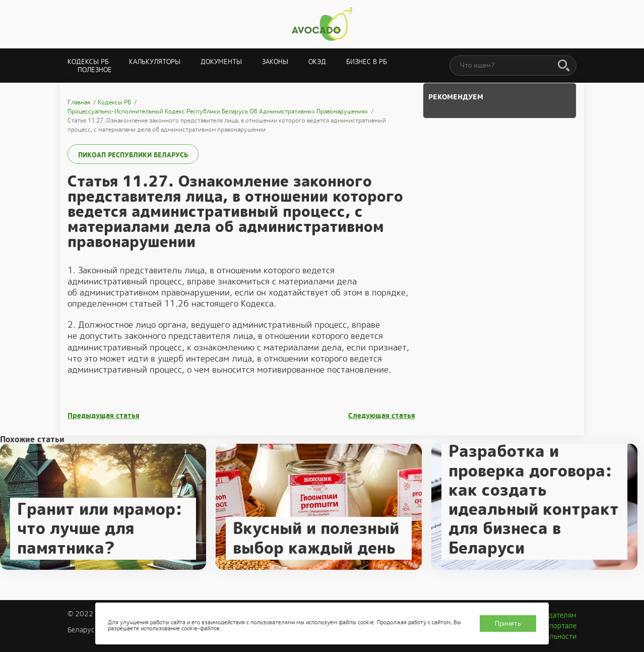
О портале (559, 626)
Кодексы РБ (88, 62)
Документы (221, 62)
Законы (275, 62)
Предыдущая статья (104, 416)
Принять (508, 624)
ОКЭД (317, 62)
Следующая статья (382, 416)
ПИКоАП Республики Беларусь (133, 155)
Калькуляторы (155, 62)
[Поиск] (564, 66)
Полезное (95, 70)
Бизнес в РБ (367, 62)
